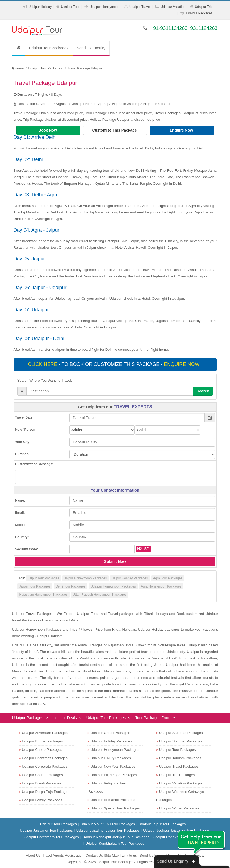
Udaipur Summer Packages (181, 741)
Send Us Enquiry (91, 48)
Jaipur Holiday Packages (130, 578)
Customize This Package (115, 130)
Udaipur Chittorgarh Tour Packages (51, 837)
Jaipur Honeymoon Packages (86, 578)
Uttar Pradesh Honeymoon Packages (100, 595)
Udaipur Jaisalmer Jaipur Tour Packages (108, 830)
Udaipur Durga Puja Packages (45, 792)
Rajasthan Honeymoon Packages (43, 595)
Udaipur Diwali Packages (41, 783)
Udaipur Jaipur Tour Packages (162, 824)
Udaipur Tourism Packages (180, 758)
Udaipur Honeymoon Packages (113, 586)
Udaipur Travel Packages (179, 766)
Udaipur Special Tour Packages (115, 808)
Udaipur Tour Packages (49, 48)
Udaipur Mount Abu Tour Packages (108, 824)
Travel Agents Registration (63, 855)
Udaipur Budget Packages (42, 741)
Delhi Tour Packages (71, 586)
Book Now (48, 130)
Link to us (129, 855)
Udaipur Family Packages (42, 800)
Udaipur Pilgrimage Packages (114, 775)
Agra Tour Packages (168, 578)
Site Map (112, 855)
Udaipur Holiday (40, 7)
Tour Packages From (153, 718)
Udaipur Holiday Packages (111, 741)
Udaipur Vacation (173, 7)
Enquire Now (182, 130)
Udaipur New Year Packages (113, 766)
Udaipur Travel (140, 7)
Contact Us (94, 855)
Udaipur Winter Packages (179, 808)
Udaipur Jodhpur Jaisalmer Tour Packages (176, 830)
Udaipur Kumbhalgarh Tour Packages (115, 843)
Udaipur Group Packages (110, 733)
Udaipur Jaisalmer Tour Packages (46, 830)
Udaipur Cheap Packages (42, 750)
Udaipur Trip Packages (177, 775)
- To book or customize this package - (114, 364)
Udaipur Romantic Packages (113, 800)
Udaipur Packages (199, 13)
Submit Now (115, 561)
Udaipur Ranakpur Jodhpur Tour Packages (116, 837)
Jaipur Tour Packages (44, 578)
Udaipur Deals (65, 718)
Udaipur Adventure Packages (45, 733)
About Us (33, 855)
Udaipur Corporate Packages (45, 766)
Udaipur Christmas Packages (45, 758)
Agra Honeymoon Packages (161, 586)
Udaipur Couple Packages (42, 775)
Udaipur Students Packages (181, 733)
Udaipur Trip (204, 7)
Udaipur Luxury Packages (111, 758)
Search (203, 391)
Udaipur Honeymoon (104, 7)
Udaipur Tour (70, 7)
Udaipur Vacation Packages (181, 783)
